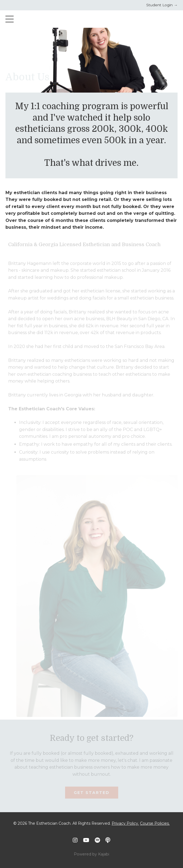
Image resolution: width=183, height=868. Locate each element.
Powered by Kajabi (91, 854)
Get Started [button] (92, 793)
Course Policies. (155, 823)
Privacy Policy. (125, 823)
